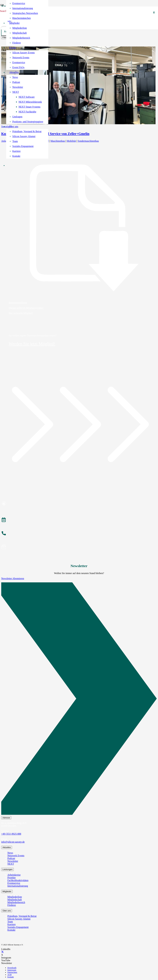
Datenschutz (12, 972)
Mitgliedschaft (15, 900)
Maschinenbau (58, 141)
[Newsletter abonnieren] (79, 547)
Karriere (11, 924)
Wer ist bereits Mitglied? (21, 313)
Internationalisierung (18, 886)
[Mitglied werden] (79, 504)
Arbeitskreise (14, 875)
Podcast (11, 858)
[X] (2, 952)
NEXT (11, 864)
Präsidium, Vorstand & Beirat (22, 916)
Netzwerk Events (16, 856)
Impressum (12, 970)
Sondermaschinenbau (88, 141)
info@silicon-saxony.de (13, 842)
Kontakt (11, 930)
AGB (9, 975)
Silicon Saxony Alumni (19, 919)
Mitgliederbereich (16, 902)
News (10, 853)
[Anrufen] (79, 534)
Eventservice (14, 883)
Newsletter (13, 861)
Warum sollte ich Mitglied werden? (26, 308)
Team (10, 922)
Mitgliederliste (15, 897)
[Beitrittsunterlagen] (79, 228)
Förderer (12, 905)
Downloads (12, 968)
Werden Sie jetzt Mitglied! (32, 344)
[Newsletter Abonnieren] (79, 699)
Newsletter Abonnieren (13, 578)
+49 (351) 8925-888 (11, 834)
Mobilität (71, 141)
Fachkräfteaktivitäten (18, 880)
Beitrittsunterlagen (18, 303)
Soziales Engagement (18, 927)
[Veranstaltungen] (79, 520)
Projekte (11, 878)
